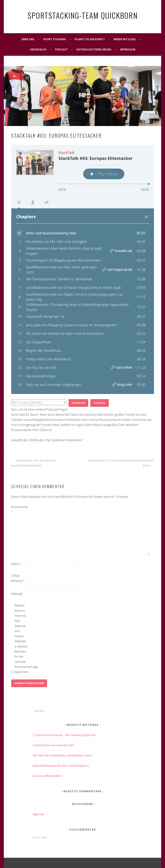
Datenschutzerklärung (94, 49)
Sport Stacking (55, 39)
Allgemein (38, 814)
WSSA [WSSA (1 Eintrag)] (44, 837)
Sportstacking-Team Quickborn (83, 15)
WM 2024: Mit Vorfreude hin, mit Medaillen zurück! (62, 755)
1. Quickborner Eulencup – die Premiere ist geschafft (64, 735)
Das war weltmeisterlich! (47, 776)
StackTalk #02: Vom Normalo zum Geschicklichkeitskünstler (34, 463)
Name (16, 564)
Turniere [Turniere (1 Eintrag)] (37, 837)
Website (17, 594)
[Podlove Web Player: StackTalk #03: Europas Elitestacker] (83, 269)
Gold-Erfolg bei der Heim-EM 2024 (53, 745)
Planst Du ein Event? (90, 39)
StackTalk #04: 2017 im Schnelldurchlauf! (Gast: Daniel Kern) (121, 463)
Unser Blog (38, 49)
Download (78, 403)
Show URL (100, 403)
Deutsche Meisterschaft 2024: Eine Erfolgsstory (61, 766)
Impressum (128, 49)
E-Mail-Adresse (18, 578)
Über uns (28, 39)
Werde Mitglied (124, 39)
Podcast (62, 49)
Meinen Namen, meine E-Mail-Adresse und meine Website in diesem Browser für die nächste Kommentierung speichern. (21, 639)
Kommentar (18, 509)
